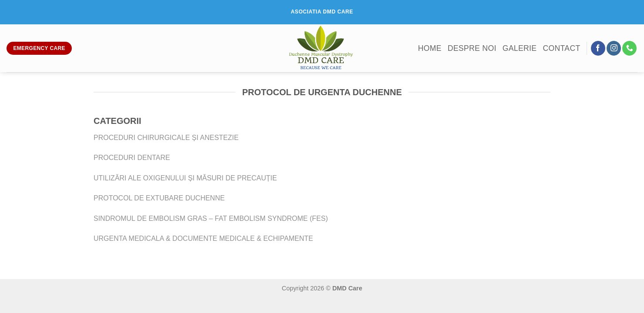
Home (429, 48)
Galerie (520, 48)
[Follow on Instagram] (614, 48)
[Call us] (629, 48)
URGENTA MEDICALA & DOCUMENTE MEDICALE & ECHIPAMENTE (203, 238)
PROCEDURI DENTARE (132, 158)
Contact (561, 48)
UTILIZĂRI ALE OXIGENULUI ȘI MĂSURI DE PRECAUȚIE (185, 178)
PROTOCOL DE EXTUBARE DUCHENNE (159, 198)
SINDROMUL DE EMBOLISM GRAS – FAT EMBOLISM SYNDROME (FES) (211, 218)
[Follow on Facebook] (598, 48)
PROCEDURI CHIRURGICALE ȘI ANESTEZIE (166, 138)
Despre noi (472, 48)
